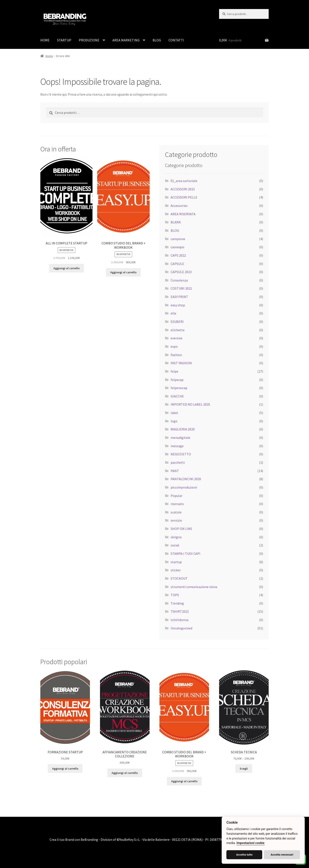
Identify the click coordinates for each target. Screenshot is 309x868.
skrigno (176, 537)
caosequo (177, 247)
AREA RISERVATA (183, 214)
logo (174, 421)
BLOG (157, 40)
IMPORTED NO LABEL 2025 (190, 404)
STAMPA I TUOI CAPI (186, 554)
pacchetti (178, 462)
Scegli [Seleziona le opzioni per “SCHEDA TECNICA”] (244, 769)
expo (174, 346)
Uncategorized (181, 628)
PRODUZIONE (89, 40)
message (177, 446)
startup (176, 562)
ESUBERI (177, 322)
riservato (177, 504)
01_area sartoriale (184, 181)
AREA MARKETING (126, 40)
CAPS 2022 (178, 255)
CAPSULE (177, 264)
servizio (176, 520)
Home (49, 56)
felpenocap (179, 388)
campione (178, 239)
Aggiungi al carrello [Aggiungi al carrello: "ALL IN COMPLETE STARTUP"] (67, 268)
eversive (176, 338)
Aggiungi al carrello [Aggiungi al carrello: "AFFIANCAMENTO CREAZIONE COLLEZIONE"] (125, 773)
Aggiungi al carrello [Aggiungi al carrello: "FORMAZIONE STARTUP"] (65, 769)
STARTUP (64, 40)
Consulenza (179, 280)
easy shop (178, 305)
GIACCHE (177, 396)
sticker (176, 570)
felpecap (177, 380)
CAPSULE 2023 (181, 272)
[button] (9, 859)
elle (173, 313)
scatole (176, 512)
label (174, 413)
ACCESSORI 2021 (183, 189)
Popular (176, 496)
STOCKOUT (179, 578)
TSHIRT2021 (180, 611)
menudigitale (180, 438)
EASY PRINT (179, 297)
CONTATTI (176, 40)
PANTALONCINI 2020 (186, 479)
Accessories (179, 206)
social (175, 545)
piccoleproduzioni (184, 487)
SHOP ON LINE (181, 529)
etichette (178, 330)
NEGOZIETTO (181, 454)
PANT (175, 471)
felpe (174, 371)
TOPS (175, 595)
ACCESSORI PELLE (184, 197)
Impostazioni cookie (250, 843)
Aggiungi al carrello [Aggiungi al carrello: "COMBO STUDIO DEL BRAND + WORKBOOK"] (123, 272)
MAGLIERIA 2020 (183, 429)
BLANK (176, 222)
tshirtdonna (179, 620)
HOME (45, 40)
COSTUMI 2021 (181, 288)
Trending (177, 603)
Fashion (176, 355)
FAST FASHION (181, 363)
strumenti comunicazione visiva (194, 587)
